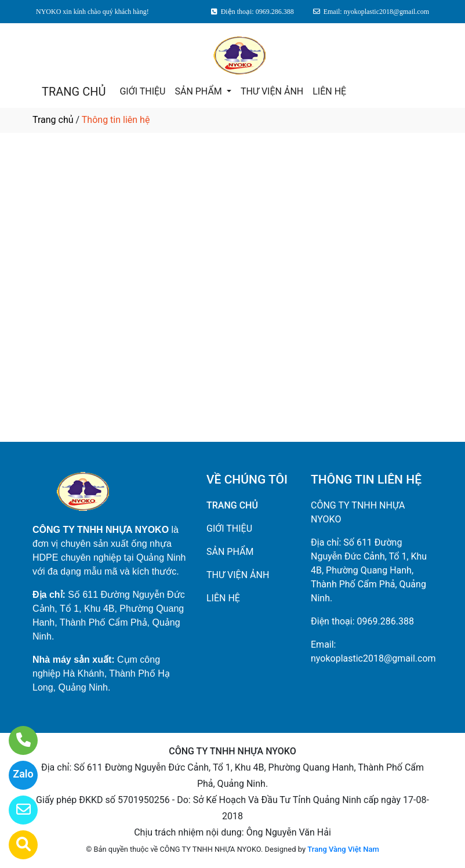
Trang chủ (53, 120)
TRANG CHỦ (74, 92)
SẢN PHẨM (199, 91)
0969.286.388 (386, 621)
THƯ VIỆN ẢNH (272, 91)
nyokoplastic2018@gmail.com (373, 658)
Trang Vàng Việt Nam (343, 849)
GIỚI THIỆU (142, 91)
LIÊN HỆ (329, 91)
